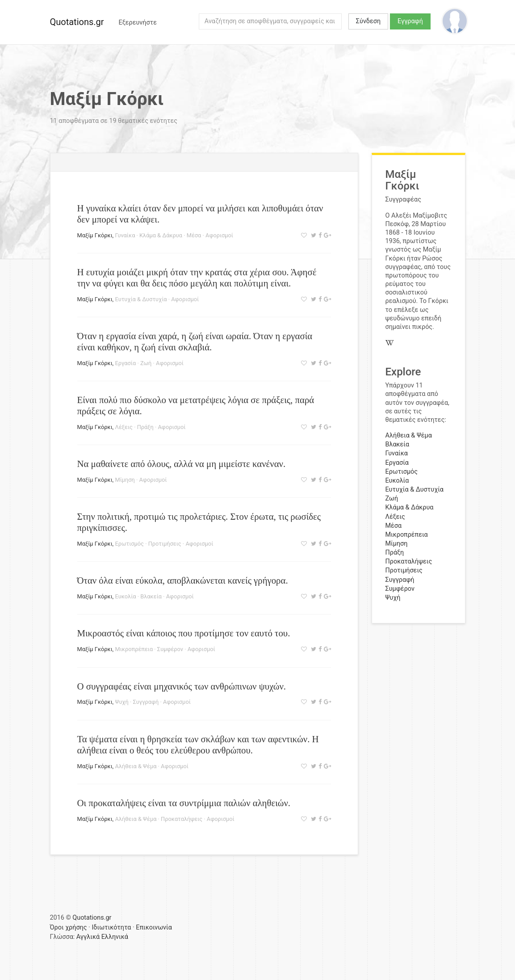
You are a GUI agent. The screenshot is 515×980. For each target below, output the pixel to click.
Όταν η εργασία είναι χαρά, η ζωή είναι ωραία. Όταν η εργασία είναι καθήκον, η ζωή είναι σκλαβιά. (195, 341)
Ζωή (146, 363)
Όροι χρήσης (69, 927)
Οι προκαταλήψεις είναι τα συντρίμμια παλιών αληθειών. (184, 803)
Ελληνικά (115, 937)
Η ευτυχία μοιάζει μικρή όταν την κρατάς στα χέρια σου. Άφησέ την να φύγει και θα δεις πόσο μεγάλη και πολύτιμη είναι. (197, 278)
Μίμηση (125, 480)
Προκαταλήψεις (182, 819)
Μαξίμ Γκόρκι (95, 235)
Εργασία (126, 363)
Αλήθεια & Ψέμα (136, 766)
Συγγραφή (146, 702)
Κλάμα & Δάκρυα (161, 235)
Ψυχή (122, 702)
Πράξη (145, 427)
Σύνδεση (368, 21)
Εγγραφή (410, 21)
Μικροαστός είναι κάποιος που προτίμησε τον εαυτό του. (184, 633)
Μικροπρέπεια (134, 649)
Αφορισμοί (219, 235)
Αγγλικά (88, 937)
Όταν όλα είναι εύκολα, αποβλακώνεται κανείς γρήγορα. (183, 580)
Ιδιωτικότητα (111, 927)
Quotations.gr (77, 22)
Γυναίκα (125, 235)
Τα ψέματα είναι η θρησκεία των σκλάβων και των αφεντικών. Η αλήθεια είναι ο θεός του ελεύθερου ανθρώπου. (198, 744)
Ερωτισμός (130, 544)
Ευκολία (126, 596)
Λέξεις (124, 427)
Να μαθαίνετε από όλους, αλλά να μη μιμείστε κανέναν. (182, 464)
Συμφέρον (170, 649)
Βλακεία (151, 596)
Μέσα (194, 235)
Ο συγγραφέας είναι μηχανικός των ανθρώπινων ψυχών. (182, 686)
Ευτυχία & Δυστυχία (141, 299)
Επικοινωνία (154, 927)
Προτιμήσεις (165, 544)
